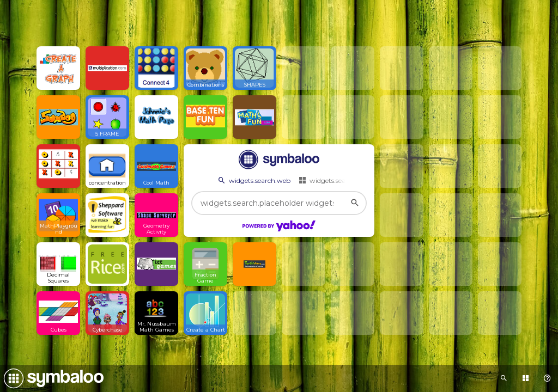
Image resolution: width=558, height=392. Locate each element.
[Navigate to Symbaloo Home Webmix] (52, 378)
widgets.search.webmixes (343, 180)
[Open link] (58, 68)
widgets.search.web (253, 180)
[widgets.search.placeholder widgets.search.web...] (279, 203)
